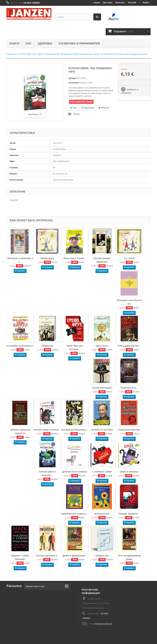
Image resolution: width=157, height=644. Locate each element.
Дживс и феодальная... (75, 556)
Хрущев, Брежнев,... (129, 514)
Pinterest (104, 108)
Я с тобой (129, 258)
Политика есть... (129, 388)
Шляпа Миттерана (102, 388)
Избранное (47, 346)
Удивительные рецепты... (75, 514)
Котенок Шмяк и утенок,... (47, 430)
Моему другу (47, 258)
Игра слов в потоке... (75, 258)
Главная (11, 54)
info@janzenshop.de (103, 624)
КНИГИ (14, 43)
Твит (74, 108)
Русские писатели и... (47, 556)
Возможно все (102, 514)
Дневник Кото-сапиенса (75, 472)
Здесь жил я (102, 346)
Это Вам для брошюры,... (75, 430)
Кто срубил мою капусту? (20, 346)
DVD (28, 43)
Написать (120, 3)
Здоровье (45, 43)
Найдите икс (102, 556)
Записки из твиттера (102, 430)
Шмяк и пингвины (129, 472)
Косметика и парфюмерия (79, 43)
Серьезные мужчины (129, 430)
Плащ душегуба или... (129, 346)
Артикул (72, 78)
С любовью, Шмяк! (102, 472)
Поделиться (88, 108)
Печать (76, 114)
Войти (146, 3)
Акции (97, 3)
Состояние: (74, 83)
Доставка (108, 3)
